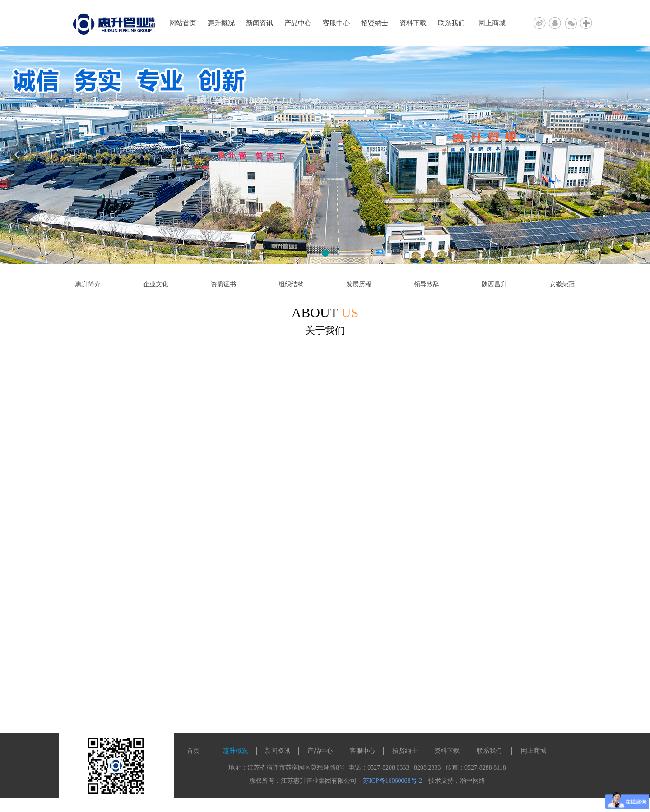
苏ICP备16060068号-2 (392, 781)
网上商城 (492, 23)
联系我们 (451, 23)
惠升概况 (221, 23)
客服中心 (336, 23)
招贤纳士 (375, 23)
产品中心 (298, 23)
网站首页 (183, 23)
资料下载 (413, 23)
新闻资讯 (260, 23)
